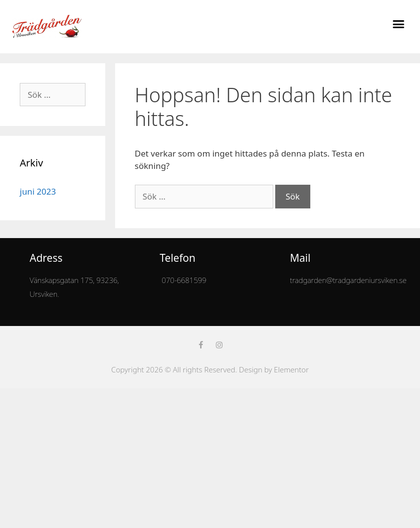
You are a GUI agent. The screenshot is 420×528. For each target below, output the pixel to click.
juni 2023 (38, 191)
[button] (399, 24)
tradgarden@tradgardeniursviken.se (348, 280)
